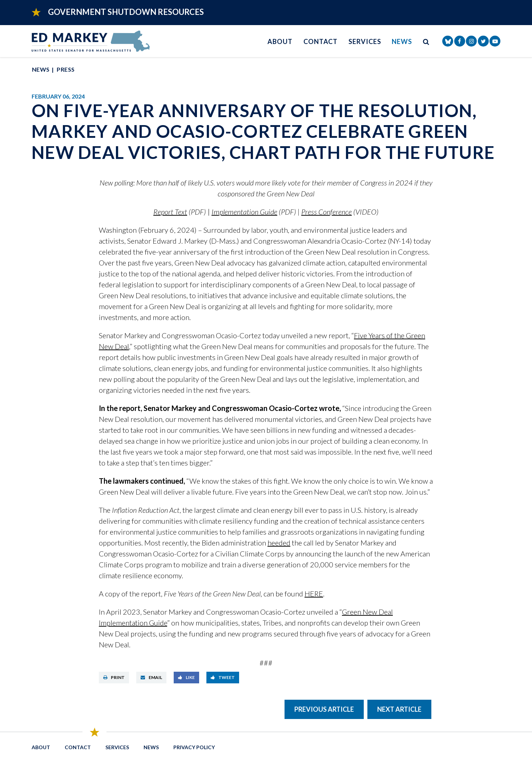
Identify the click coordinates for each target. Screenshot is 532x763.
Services (365, 41)
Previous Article (324, 709)
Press (66, 69)
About (280, 41)
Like (186, 677)
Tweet (223, 677)
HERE (314, 594)
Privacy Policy (194, 747)
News (402, 41)
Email (151, 677)
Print (114, 677)
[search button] (426, 41)
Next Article (399, 709)
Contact (321, 41)
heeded (279, 543)
